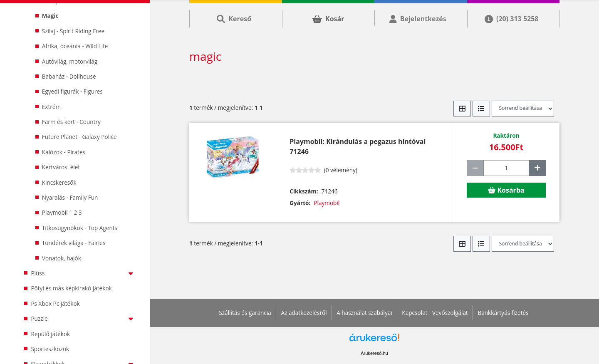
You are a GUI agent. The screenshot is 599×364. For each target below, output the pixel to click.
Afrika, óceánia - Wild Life (75, 46)
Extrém (51, 107)
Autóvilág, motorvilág (70, 61)
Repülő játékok (50, 334)
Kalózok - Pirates (64, 152)
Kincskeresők (59, 182)
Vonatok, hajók (62, 258)
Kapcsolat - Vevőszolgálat (435, 313)
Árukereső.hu (374, 353)
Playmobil (327, 203)
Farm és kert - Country (71, 122)
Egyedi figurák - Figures (72, 91)
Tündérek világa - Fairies (74, 243)
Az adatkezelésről (304, 313)
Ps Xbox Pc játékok (55, 303)
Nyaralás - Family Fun (70, 197)
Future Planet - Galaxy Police (79, 137)
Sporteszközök (50, 349)
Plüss (84, 273)
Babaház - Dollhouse (69, 76)
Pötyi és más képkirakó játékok (71, 288)
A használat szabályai (364, 313)
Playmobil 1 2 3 (62, 212)
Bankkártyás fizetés (503, 313)
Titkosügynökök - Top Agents (80, 228)
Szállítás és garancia (245, 313)
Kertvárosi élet (61, 167)
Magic (50, 16)
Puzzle (84, 318)
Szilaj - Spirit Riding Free (73, 31)
